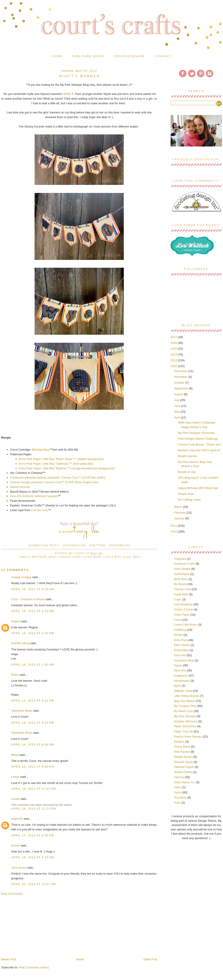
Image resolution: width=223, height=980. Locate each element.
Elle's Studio (182, 645)
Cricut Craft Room (186, 625)
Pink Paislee (182, 752)
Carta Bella (181, 594)
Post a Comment (12, 894)
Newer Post (9, 959)
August (179, 394)
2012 (174, 366)
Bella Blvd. (181, 579)
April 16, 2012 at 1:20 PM (33, 633)
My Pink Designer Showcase (196, 433)
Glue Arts (132, 557)
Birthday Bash (41, 450)
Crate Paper (182, 615)
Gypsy (178, 665)
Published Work (88, 56)
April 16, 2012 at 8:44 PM (33, 723)
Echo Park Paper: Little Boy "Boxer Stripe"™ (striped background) (61, 459)
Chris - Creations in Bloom (28, 599)
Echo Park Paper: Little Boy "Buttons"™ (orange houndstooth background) (67, 468)
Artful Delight (182, 569)
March (179, 507)
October (180, 383)
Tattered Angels (184, 767)
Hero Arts (180, 670)
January (180, 518)
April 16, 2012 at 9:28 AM (33, 589)
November (181, 377)
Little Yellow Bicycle (187, 696)
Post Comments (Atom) (34, 967)
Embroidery (181, 650)
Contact (163, 56)
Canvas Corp (40, 510)
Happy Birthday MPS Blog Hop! (198, 488)
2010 (174, 532)
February (180, 513)
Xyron (178, 792)
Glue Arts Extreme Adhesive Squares (34, 496)
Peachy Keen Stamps (188, 737)
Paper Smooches (185, 726)
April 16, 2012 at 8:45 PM (33, 745)
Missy (15, 755)
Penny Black (182, 747)
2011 (174, 526)
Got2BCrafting (20, 643)
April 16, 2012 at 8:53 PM (33, 767)
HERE (67, 94)
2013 (174, 360)
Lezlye (15, 777)
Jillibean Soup (183, 691)
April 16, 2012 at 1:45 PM (33, 665)
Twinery (179, 777)
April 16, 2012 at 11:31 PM (34, 789)
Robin (15, 675)
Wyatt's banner (187, 456)
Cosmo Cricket (183, 609)
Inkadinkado (182, 681)
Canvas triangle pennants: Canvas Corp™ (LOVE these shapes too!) (54, 482)
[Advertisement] (35, 926)
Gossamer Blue (184, 660)
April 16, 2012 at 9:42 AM (33, 611)
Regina (16, 621)
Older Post (150, 959)
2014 (174, 354)
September (182, 388)
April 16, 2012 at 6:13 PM (33, 701)
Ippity (177, 686)
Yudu (177, 803)
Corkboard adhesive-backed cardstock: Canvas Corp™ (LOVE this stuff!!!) (58, 477)
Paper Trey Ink (183, 731)
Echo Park (181, 640)
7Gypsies (180, 559)
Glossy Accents (20, 487)
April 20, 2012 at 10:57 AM (33, 884)
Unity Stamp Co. (185, 782)
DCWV (178, 635)
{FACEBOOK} (74, 545)
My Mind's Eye (183, 711)
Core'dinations (183, 604)
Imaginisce (181, 676)
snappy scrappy (21, 577)
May (177, 412)
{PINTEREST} (119, 545)
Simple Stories (183, 757)
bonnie (15, 845)
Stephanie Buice (22, 711)
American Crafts (184, 564)
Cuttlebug (180, 630)
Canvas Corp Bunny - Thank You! (199, 444)
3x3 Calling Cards (189, 500)
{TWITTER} (97, 545)
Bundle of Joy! (187, 472)
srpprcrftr (17, 819)
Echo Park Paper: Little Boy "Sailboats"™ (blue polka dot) (56, 464)
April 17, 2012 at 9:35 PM (33, 835)
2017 (174, 337)
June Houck (19, 868)
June (178, 406)
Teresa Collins (183, 772)
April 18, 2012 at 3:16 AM (33, 857)
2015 (174, 349)
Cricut (178, 620)
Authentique (182, 574)
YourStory (180, 797)
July (177, 400)
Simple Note (186, 494)
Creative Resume (129, 56)
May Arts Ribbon (185, 701)
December (181, 371)
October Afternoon (186, 721)
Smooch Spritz (183, 762)
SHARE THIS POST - (45, 545)
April (178, 417)
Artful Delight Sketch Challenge (198, 439)
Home (57, 56)
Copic (178, 599)
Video (178, 787)
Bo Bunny (180, 584)
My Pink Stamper (185, 716)
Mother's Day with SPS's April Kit (199, 450)
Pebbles (179, 742)
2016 (174, 343)
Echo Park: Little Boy (102, 557)
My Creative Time (185, 706)
